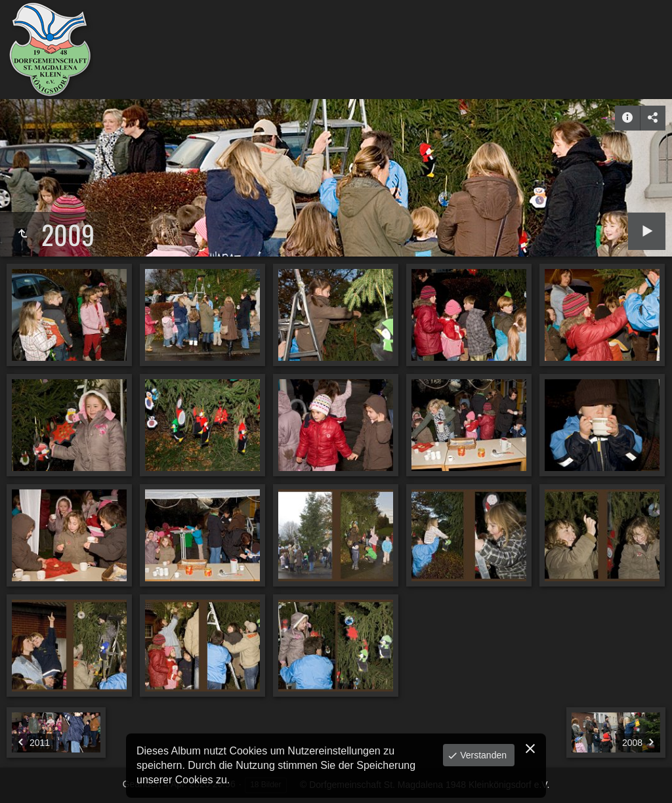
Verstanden (482, 755)
